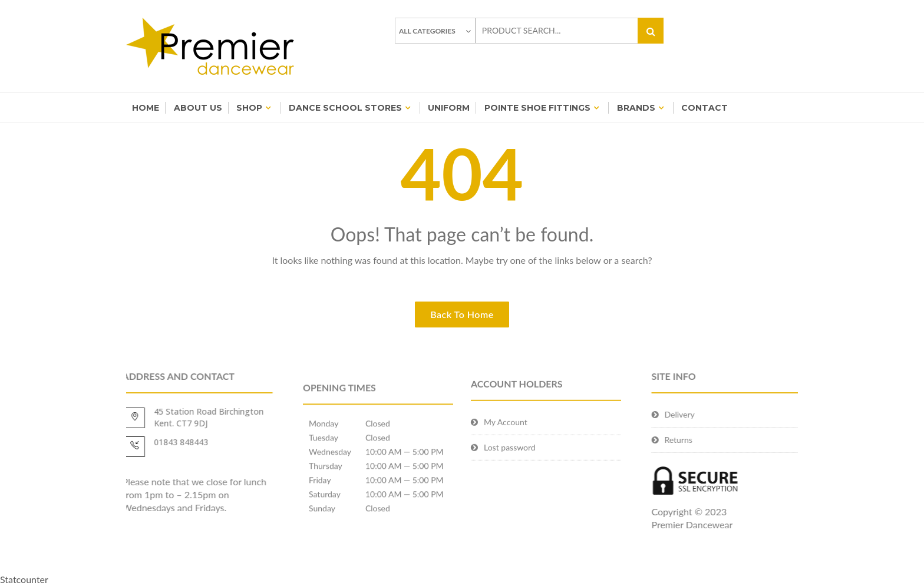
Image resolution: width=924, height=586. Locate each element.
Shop (249, 108)
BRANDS (636, 108)
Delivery (709, 414)
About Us (198, 108)
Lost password (510, 465)
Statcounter (24, 579)
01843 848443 (151, 442)
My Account (506, 440)
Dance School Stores (345, 108)
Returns (708, 440)
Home (146, 108)
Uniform (449, 108)
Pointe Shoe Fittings (537, 108)
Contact (704, 108)
